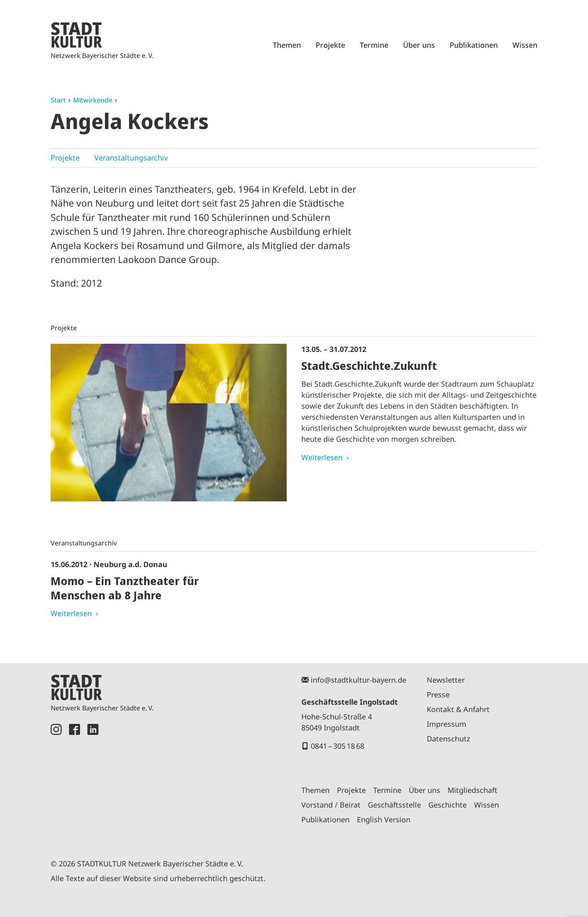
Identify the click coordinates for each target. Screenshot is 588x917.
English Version (384, 819)
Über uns (419, 45)
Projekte (330, 45)
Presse (438, 694)
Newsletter (446, 680)
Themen (287, 45)
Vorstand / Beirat (331, 805)
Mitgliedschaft (472, 790)
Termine (374, 45)
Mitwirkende (93, 100)
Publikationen (474, 45)
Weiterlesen (322, 457)
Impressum (447, 724)
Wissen (525, 45)
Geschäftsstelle (394, 805)
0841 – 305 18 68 (337, 746)
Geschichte (448, 805)
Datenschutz (448, 739)
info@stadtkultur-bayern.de (359, 680)
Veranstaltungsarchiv (131, 158)
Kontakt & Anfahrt (458, 709)
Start (58, 100)
